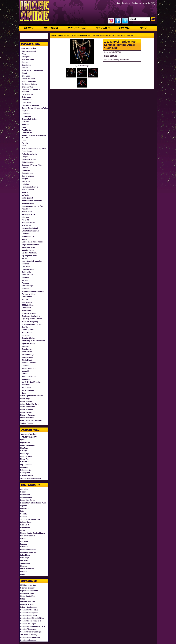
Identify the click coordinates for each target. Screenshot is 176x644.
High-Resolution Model (29, 591)
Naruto (25, 258)
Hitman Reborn (28, 190)
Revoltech (24, 467)
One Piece (26, 267)
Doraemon (26, 114)
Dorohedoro (27, 116)
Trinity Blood (27, 360)
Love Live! (26, 234)
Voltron (25, 374)
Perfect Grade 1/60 (27, 602)
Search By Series (28, 48)
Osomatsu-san (28, 275)
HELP (143, 28)
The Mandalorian (28, 236)
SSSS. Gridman (28, 305)
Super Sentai (27, 333)
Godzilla (25, 168)
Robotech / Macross (28, 550)
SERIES (29, 28)
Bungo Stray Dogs (29, 81)
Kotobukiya (25, 454)
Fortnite (25, 143)
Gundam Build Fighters (29, 613)
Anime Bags (25, 399)
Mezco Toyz (25, 459)
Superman (26, 335)
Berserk (25, 68)
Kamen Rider (27, 212)
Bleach (25, 73)
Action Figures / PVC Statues (32, 396)
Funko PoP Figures (28, 445)
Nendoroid (24, 462)
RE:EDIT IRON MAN (30, 437)
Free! (24, 146)
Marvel (24, 239)
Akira (24, 54)
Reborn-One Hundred (29, 607)
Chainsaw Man (28, 87)
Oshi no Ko (26, 272)
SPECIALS (103, 28)
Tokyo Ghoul (27, 352)
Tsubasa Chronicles (30, 363)
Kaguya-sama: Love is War (32, 206)
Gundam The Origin (28, 624)
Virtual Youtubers (29, 368)
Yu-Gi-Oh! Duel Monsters (32, 382)
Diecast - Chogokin (28, 415)
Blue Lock (26, 76)
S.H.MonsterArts (27, 476)
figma (22, 440)
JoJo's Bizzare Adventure (32, 201)
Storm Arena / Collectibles (30, 478)
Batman (25, 62)
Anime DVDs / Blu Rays (29, 404)
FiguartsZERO (26, 443)
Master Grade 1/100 (28, 596)
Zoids (24, 393)
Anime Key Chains (27, 407)
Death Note (26, 103)
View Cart (147, 3)
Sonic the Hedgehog (30, 322)
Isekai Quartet (27, 198)
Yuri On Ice (26, 385)
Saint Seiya (26, 311)
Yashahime (26, 379)
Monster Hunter (28, 250)
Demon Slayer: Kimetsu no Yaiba (35, 108)
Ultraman (25, 366)
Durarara (25, 122)
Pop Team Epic (28, 286)
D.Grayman (26, 97)
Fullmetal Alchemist (30, 154)
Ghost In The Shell (29, 159)
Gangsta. (25, 157)
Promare (25, 289)
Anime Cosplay (26, 401)
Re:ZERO (26, 300)
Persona (25, 280)
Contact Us (136, 3)
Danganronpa (27, 100)
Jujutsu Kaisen (28, 203)
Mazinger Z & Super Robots (33, 242)
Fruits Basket (27, 151)
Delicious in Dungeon (30, 105)
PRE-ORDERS (77, 28)
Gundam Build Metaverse (30, 637)
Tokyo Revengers (29, 355)
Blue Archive (25, 495)
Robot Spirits (25, 470)
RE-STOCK (51, 28)
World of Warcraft (29, 377)
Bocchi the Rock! (29, 79)
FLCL (24, 140)
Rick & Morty (27, 302)
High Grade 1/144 (27, 593)
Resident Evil (27, 297)
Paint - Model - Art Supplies (31, 420)
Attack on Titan (28, 59)
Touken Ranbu (28, 357)
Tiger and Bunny (28, 344)
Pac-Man (25, 278)
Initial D (25, 192)
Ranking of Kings (29, 294)
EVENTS (125, 28)
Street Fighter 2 (28, 330)
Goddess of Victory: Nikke (32, 165)
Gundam (24, 517)
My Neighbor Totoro (30, 256)
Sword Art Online (29, 338)
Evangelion (25, 508)
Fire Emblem (27, 133)
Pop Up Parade (26, 465)
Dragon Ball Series (29, 119)
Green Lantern (28, 173)
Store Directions (123, 3)
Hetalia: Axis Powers (30, 187)
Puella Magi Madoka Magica (33, 291)
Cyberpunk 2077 (28, 94)
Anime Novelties (27, 410)
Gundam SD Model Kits (29, 610)
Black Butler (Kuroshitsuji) (32, 70)
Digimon (25, 111)
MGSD (23, 599)
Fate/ (24, 127)
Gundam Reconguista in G (31, 621)
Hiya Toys (24, 448)
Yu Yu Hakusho (28, 390)
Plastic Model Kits (27, 418)
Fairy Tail (25, 125)
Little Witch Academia (30, 231)
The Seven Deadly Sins (31, 316)
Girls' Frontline (28, 162)
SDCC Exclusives (29, 313)
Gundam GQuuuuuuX (29, 640)
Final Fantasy (27, 130)
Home (54, 35)
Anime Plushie (26, 412)
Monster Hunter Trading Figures (33, 533)
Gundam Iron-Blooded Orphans (33, 626)
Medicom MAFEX (27, 456)
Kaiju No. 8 (26, 209)
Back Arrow (26, 65)
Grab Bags (26, 170)
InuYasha (26, 195)
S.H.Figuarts (25, 473)
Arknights (26, 57)
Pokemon (26, 283)
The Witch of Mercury (29, 635)
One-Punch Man (28, 269)
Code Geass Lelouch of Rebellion (31, 91)
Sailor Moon (27, 308)
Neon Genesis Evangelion (32, 261)
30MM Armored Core (28, 585)
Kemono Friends (28, 214)
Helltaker (25, 184)
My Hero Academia (29, 253)
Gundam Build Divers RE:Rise (32, 618)
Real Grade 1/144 (27, 604)
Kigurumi (26, 217)
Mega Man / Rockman (30, 245)
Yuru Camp (26, 388)
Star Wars (26, 327)
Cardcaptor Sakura (29, 84)
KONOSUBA (27, 225)
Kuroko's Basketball (30, 228)
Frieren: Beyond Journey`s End (34, 148)
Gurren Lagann (28, 176)
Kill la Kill (26, 220)
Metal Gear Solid (28, 247)
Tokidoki (25, 346)
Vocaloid (25, 371)
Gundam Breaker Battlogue (31, 632)
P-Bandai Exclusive (28, 588)
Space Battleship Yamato (32, 324)
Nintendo (25, 264)
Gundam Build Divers (29, 615)
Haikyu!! (25, 179)
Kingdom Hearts (28, 223)
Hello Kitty (26, 181)
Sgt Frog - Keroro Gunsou (32, 319)
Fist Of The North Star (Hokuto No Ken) (34, 137)
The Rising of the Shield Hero (33, 341)
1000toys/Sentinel (29, 51)
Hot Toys (24, 451)
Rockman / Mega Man (29, 552)
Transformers (27, 349)
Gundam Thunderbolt (29, 629)
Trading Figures (26, 423)
